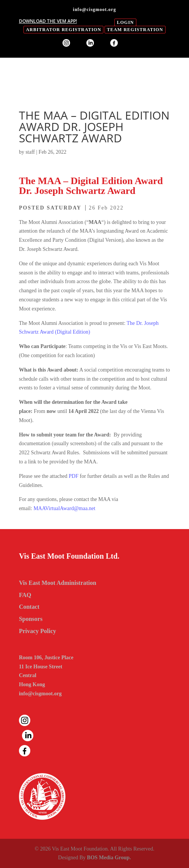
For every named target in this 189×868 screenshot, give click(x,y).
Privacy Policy (37, 631)
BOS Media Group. (109, 858)
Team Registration (135, 30)
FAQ (25, 595)
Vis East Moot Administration (58, 583)
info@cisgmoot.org (40, 694)
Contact (29, 607)
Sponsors (31, 619)
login (125, 22)
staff (30, 152)
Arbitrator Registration (63, 30)
